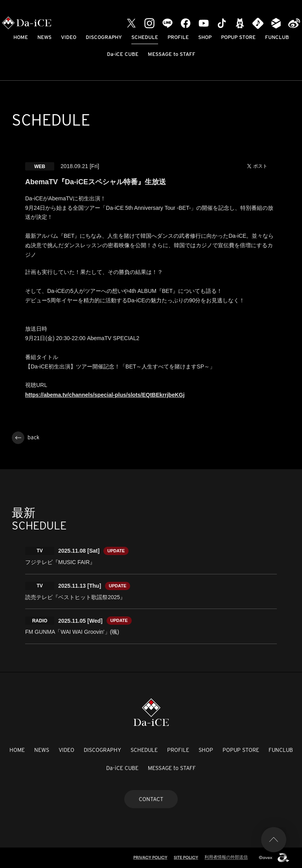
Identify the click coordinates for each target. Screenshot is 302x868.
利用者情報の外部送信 (226, 857)
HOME (21, 37)
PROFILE (178, 37)
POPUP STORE (238, 37)
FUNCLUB (277, 37)
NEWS (44, 37)
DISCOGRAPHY (104, 37)
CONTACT (151, 799)
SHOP (205, 37)
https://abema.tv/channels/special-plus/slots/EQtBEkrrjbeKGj (105, 395)
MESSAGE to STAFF (172, 54)
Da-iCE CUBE (123, 54)
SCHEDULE (145, 37)
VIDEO (69, 37)
